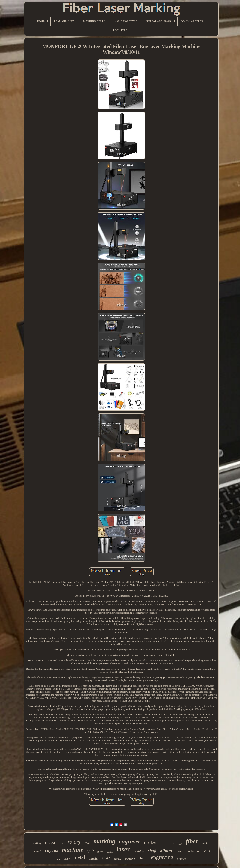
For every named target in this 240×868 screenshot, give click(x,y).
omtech (37, 851)
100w (61, 843)
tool (87, 843)
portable (130, 859)
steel (207, 851)
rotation (205, 843)
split (90, 851)
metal (79, 857)
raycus (52, 850)
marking (104, 841)
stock (180, 844)
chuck (143, 858)
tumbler (94, 859)
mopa (50, 842)
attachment (192, 851)
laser (123, 849)
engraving (162, 857)
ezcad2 (118, 859)
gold (100, 851)
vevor (179, 852)
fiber (192, 841)
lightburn (181, 859)
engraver (130, 841)
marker (150, 842)
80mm (166, 850)
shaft (152, 851)
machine (73, 850)
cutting (37, 843)
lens (58, 859)
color (67, 859)
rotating (110, 852)
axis (106, 857)
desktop (139, 851)
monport (167, 842)
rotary (74, 842)
